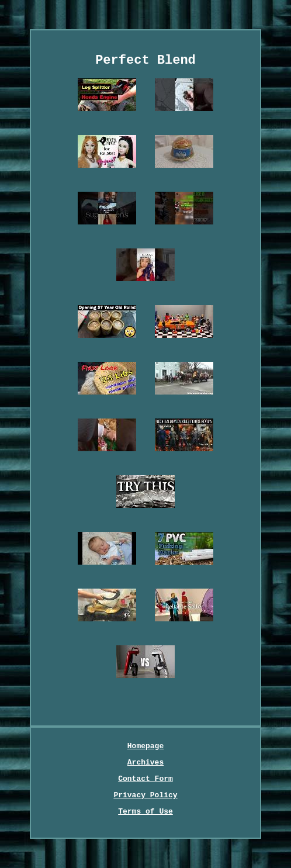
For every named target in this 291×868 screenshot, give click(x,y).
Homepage (145, 746)
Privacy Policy (145, 795)
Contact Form (145, 779)
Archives (145, 762)
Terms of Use (145, 812)
